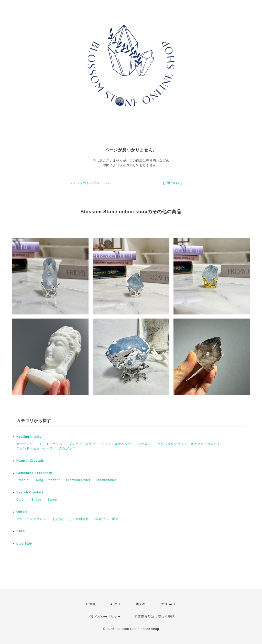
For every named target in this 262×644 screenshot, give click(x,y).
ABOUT (116, 604)
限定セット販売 (107, 519)
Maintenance (107, 480)
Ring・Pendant (48, 480)
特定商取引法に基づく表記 (155, 617)
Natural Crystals (30, 461)
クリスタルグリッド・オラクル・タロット (189, 444)
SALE (21, 531)
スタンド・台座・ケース (35, 448)
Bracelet (23, 480)
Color (21, 500)
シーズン (144, 444)
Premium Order (78, 480)
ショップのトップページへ (90, 183)
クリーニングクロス (31, 519)
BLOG (141, 604)
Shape (36, 500)
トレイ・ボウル (51, 444)
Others (22, 512)
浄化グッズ (67, 448)
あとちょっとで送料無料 (71, 519)
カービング (25, 444)
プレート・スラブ (82, 444)
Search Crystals (30, 492)
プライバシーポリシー (104, 617)
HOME (91, 604)
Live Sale (24, 544)
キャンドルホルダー (117, 444)
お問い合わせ (172, 183)
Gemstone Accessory (34, 473)
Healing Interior (30, 437)
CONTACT (168, 604)
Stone (52, 500)
